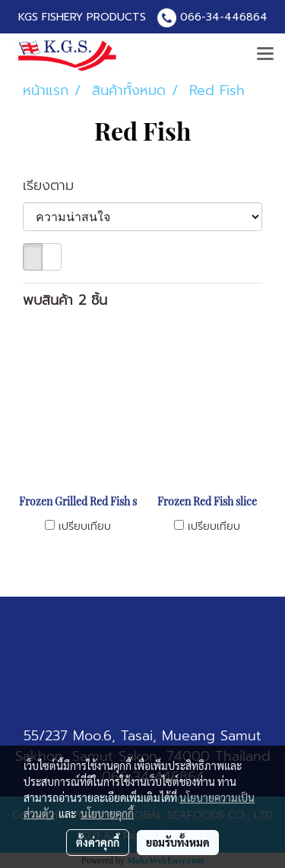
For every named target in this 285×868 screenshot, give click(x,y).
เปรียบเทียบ (85, 527)
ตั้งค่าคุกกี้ (98, 842)
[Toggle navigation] (265, 55)
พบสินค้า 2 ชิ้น (65, 301)
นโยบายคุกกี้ (107, 813)
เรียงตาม (56, 186)
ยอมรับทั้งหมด (178, 842)
